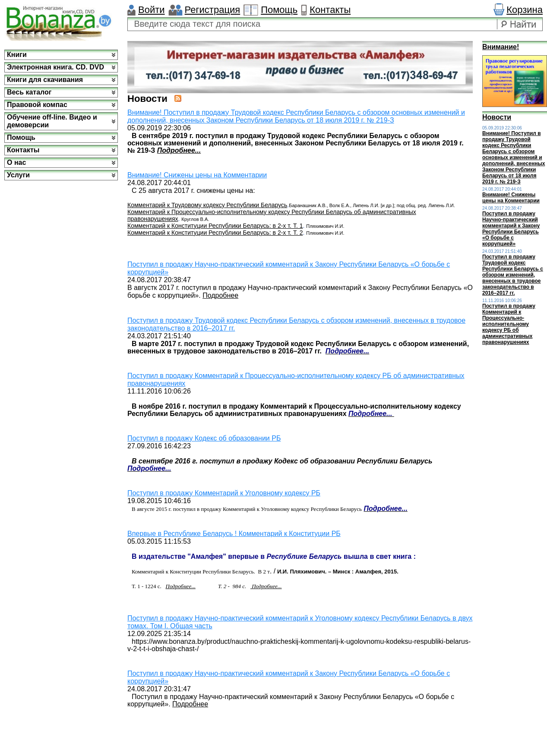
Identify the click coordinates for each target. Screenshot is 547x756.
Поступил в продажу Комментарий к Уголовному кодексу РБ (224, 493)
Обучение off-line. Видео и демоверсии (52, 121)
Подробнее (220, 295)
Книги (17, 55)
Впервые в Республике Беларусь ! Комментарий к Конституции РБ (234, 534)
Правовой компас (37, 105)
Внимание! (501, 47)
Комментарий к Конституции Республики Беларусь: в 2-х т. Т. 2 (215, 233)
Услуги (18, 175)
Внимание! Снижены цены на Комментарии (197, 175)
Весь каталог (29, 92)
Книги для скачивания (45, 80)
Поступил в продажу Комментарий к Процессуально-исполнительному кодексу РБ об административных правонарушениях (509, 324)
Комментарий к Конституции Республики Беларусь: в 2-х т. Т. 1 (215, 226)
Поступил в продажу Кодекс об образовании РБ (204, 438)
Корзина (525, 10)
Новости (497, 117)
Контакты (330, 10)
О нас (16, 162)
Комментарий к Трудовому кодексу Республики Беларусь (207, 205)
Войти (152, 10)
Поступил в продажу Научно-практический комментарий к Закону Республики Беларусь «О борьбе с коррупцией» (511, 229)
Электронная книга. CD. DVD (55, 67)
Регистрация (213, 10)
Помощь (279, 10)
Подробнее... (179, 150)
